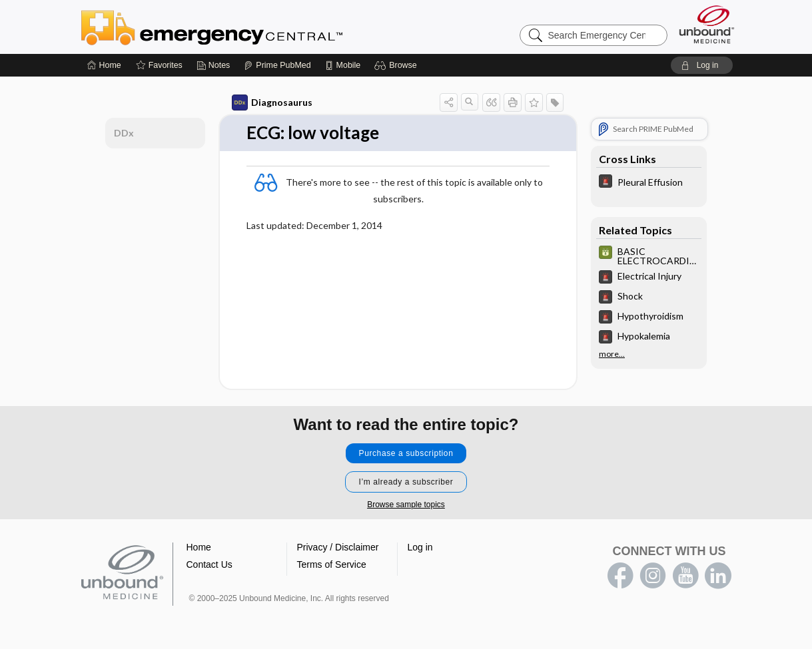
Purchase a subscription (406, 453)
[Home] (104, 65)
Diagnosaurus (272, 103)
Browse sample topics (406, 505)
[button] (397, 65)
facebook (620, 576)
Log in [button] (420, 547)
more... (612, 354)
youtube (685, 576)
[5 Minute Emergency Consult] (649, 183)
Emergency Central (246, 27)
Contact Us (209, 564)
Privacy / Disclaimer (338, 547)
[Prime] (277, 65)
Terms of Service (332, 564)
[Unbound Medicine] (707, 24)
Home (199, 547)
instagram (653, 576)
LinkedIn (718, 576)
